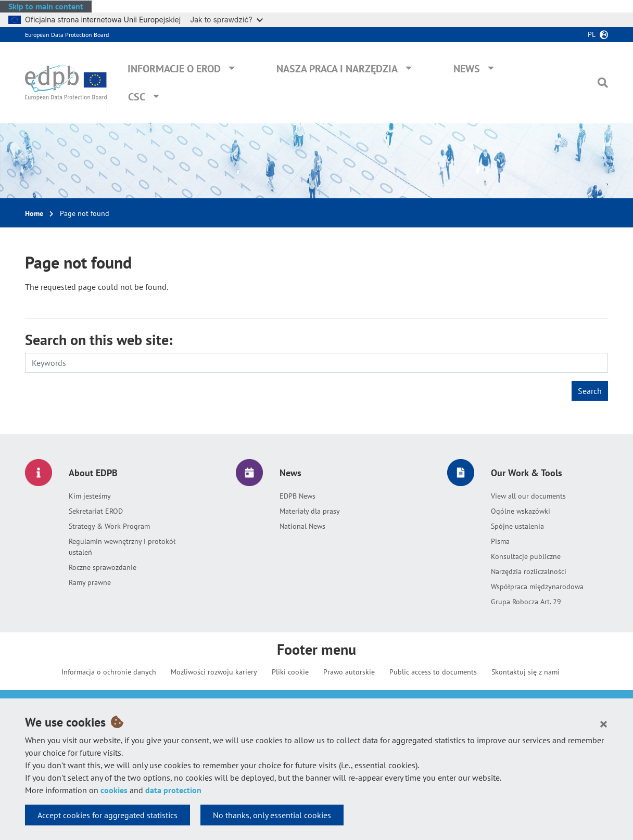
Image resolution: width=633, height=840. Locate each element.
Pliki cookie (290, 672)
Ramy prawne (90, 582)
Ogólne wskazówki (521, 511)
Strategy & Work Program (109, 526)
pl (592, 34)
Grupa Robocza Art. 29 (526, 602)
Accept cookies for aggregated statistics (107, 815)
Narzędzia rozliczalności (529, 571)
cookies (114, 790)
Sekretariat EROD (96, 511)
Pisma (500, 541)
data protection (173, 790)
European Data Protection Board (67, 35)
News (467, 69)
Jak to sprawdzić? (226, 20)
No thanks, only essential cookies (272, 815)
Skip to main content (46, 6)
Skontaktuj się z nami (526, 672)
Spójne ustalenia (517, 526)
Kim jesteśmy (90, 496)
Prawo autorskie (349, 672)
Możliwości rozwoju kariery (214, 672)
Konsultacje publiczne (526, 556)
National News (302, 526)
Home (34, 213)
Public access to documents (433, 672)
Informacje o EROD (174, 69)
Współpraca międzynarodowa (537, 587)
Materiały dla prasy (310, 511)
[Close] (604, 723)
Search (590, 391)
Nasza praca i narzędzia (337, 69)
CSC (137, 97)
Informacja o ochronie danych (109, 672)
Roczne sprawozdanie (103, 567)
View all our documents (528, 496)
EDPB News (297, 496)
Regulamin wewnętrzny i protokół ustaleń (122, 547)
